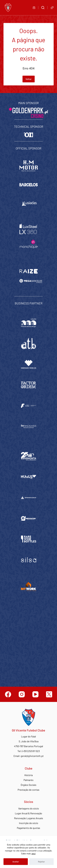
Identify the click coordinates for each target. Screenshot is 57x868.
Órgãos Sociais (28, 785)
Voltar (29, 79)
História (28, 775)
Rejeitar (41, 862)
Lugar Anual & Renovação (28, 813)
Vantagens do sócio (29, 808)
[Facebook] (8, 694)
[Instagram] (22, 694)
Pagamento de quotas (28, 828)
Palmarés (28, 780)
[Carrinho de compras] (34, 8)
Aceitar (16, 862)
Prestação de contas (28, 790)
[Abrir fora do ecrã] (52, 8)
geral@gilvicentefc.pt (32, 756)
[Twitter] (49, 694)
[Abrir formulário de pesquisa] (43, 8)
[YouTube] (35, 694)
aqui (33, 854)
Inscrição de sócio (29, 823)
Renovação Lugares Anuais (29, 818)
